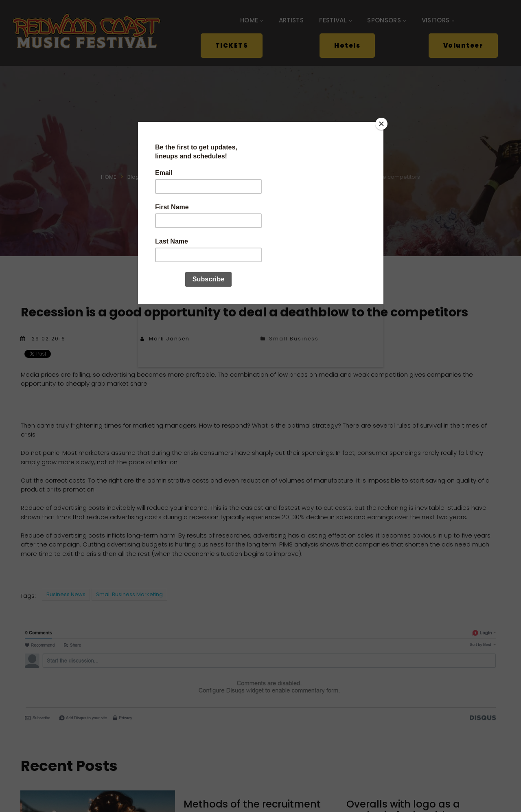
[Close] (381, 124)
